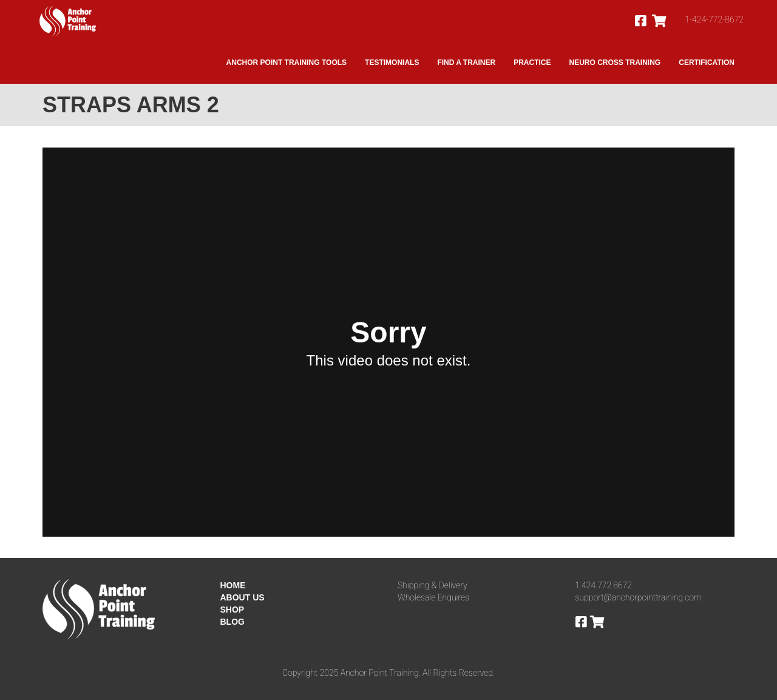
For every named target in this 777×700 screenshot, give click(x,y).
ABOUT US (243, 597)
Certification (707, 63)
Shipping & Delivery (433, 585)
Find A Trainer (466, 63)
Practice (532, 63)
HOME (233, 585)
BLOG (232, 622)
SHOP (232, 610)
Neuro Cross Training (615, 63)
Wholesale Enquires (433, 597)
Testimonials (392, 63)
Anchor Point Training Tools (287, 63)
